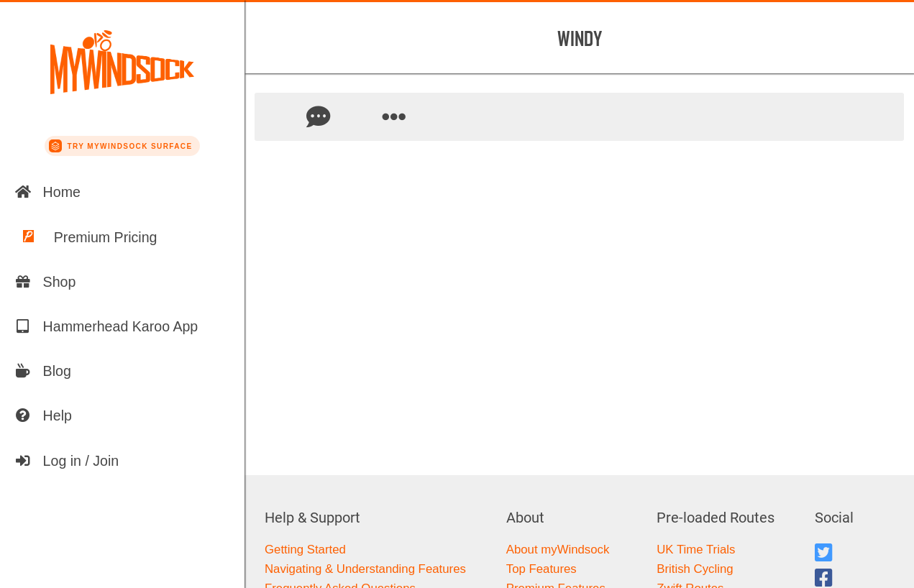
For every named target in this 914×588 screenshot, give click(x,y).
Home (47, 192)
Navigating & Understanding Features (365, 569)
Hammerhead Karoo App (106, 326)
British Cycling (695, 569)
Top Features (541, 569)
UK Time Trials (696, 550)
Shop (45, 282)
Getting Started (305, 550)
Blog (43, 371)
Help (43, 415)
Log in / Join (67, 461)
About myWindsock (558, 550)
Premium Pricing (86, 237)
